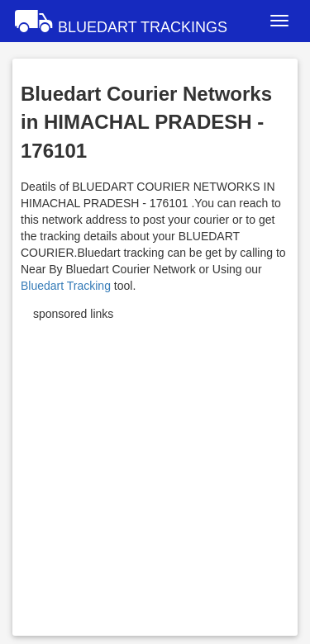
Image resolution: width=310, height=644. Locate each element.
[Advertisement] (155, 473)
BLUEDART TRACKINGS (120, 21)
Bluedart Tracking (66, 286)
